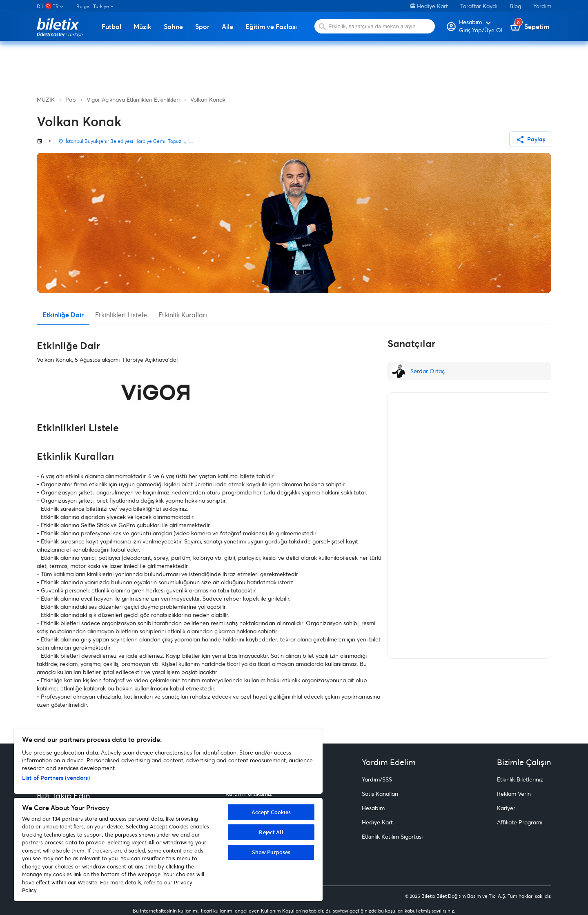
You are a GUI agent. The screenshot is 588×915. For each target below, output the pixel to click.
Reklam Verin (514, 794)
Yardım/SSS (377, 779)
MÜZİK (46, 99)
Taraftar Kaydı (479, 6)
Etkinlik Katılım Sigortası (392, 836)
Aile (227, 27)
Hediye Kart (429, 6)
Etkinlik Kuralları (183, 315)
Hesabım (373, 808)
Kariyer (506, 808)
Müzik (143, 27)
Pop (71, 99)
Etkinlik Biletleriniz (520, 779)
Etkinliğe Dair (63, 315)
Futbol (111, 27)
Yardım (542, 6)
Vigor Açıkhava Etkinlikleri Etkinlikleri (133, 99)
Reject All (271, 832)
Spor (202, 27)
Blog (515, 6)
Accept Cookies (271, 812)
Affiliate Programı (520, 822)
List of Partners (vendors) (56, 778)
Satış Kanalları (380, 794)
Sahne (173, 27)
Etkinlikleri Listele (121, 315)
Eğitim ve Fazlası (271, 27)
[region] (168, 815)
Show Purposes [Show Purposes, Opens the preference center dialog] (271, 852)
